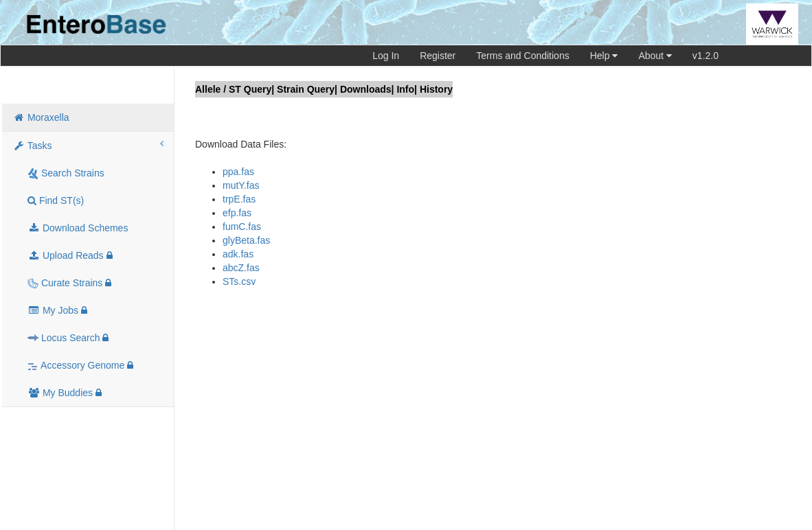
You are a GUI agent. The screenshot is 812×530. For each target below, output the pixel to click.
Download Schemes (78, 228)
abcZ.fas (241, 268)
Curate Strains (69, 283)
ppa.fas (238, 172)
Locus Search (68, 338)
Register (438, 56)
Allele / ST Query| (235, 89)
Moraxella (41, 117)
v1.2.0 (706, 56)
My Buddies (65, 393)
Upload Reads (70, 255)
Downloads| (367, 89)
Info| (407, 89)
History (436, 89)
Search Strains (66, 173)
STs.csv (239, 281)
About (655, 56)
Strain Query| (307, 89)
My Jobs (57, 310)
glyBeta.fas (246, 240)
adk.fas (238, 254)
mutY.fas (241, 185)
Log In (386, 56)
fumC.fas (242, 227)
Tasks (88, 145)
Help (604, 56)
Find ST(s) (56, 200)
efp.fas (237, 213)
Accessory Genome (80, 366)
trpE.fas (239, 199)
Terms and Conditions (522, 56)
